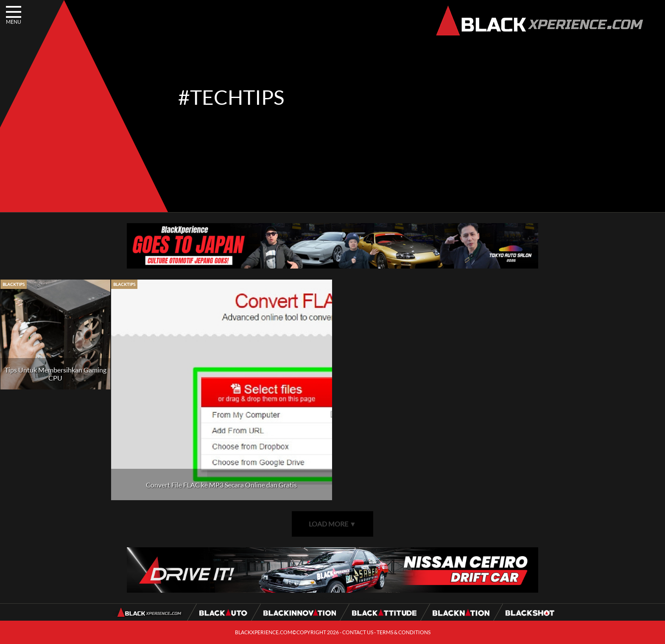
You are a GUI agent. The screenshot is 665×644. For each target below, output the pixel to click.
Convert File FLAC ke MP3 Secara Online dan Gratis (221, 485)
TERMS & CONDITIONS (404, 632)
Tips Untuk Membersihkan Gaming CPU (56, 374)
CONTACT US (358, 632)
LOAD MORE (332, 524)
